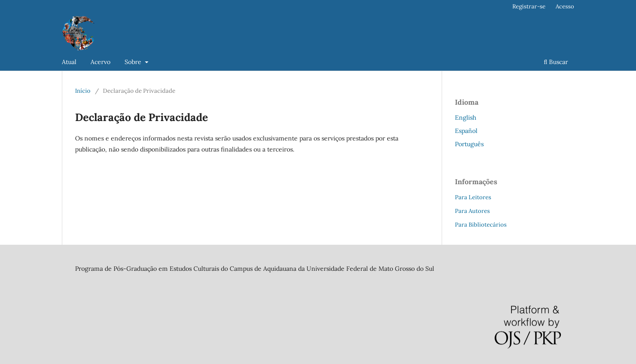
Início (83, 91)
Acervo (100, 62)
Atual (69, 62)
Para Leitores (473, 197)
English (466, 118)
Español (466, 131)
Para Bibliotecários (481, 225)
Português (469, 144)
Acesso (565, 6)
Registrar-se (529, 6)
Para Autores (472, 211)
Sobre (134, 62)
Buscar (556, 62)
